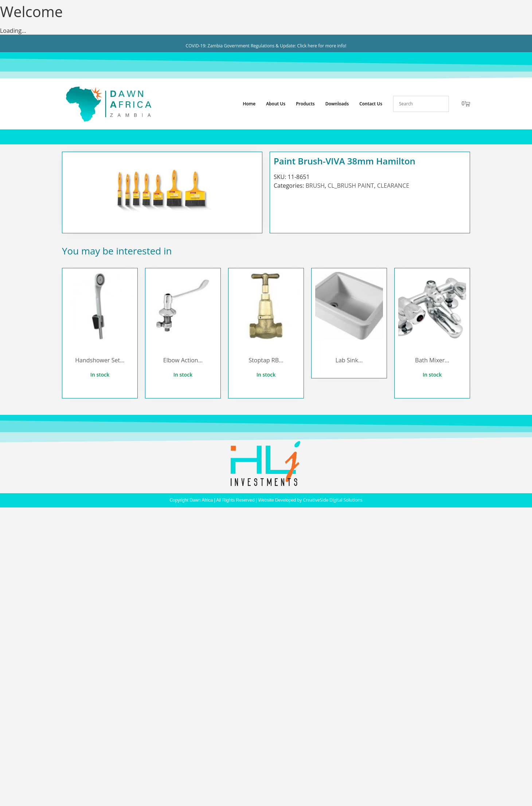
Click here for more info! (322, 46)
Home (249, 104)
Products (305, 104)
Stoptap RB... (266, 360)
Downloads (337, 104)
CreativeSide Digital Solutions (333, 500)
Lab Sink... (349, 360)
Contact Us (371, 104)
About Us (276, 104)
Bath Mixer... (432, 360)
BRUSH (315, 186)
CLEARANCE (393, 186)
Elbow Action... (183, 360)
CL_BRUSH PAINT (351, 186)
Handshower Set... (100, 360)
